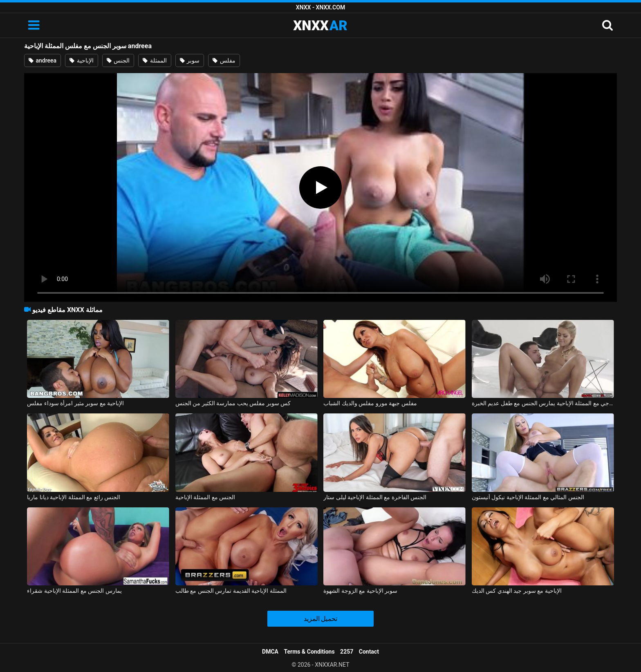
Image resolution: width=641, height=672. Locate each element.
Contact (369, 652)
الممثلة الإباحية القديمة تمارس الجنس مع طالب (231, 591)
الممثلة (155, 60)
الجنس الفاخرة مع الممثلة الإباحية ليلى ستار (375, 497)
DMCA (270, 652)
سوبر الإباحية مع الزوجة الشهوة (360, 591)
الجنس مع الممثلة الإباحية (205, 497)
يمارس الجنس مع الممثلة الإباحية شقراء (74, 591)
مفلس (224, 60)
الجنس (118, 60)
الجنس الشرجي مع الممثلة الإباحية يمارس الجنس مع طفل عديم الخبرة (543, 403)
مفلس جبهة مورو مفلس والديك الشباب (370, 403)
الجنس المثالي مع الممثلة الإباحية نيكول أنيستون (528, 497)
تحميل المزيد (321, 619)
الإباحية (81, 60)
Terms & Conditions (309, 652)
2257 (347, 652)
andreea (43, 60)
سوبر (190, 60)
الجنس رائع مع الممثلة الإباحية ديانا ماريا (74, 497)
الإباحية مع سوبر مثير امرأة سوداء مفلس (75, 403)
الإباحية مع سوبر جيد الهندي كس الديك (517, 591)
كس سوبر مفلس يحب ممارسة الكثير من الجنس (233, 403)
